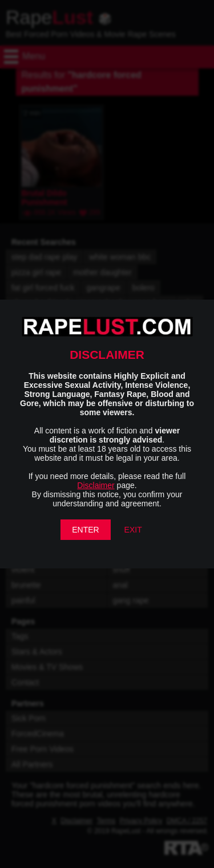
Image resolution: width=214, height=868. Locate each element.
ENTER (85, 530)
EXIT (133, 530)
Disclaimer (96, 485)
